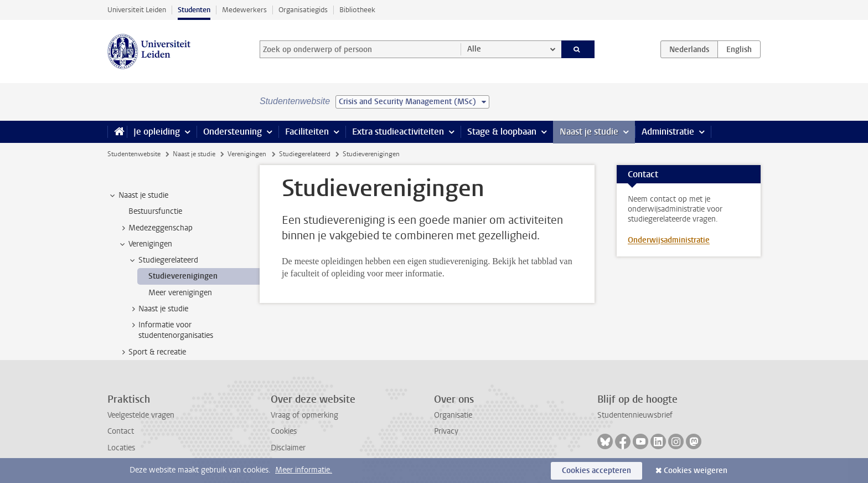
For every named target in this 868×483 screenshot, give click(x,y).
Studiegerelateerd (305, 154)
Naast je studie (589, 132)
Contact (121, 431)
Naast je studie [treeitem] (138, 196)
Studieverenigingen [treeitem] (183, 276)
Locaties (121, 448)
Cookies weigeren (696, 471)
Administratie (668, 132)
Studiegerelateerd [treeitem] (163, 260)
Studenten (194, 10)
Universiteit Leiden (137, 10)
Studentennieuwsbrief (635, 415)
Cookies (284, 431)
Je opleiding (157, 132)
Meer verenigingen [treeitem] (180, 293)
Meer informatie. (304, 470)
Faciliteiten (307, 132)
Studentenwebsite (134, 154)
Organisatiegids (303, 10)
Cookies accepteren (596, 471)
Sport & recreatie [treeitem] (152, 352)
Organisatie (453, 415)
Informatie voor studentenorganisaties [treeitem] (170, 330)
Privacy (446, 431)
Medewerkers (244, 10)
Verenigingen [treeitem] (145, 244)
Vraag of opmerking (304, 415)
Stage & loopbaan (502, 132)
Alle (474, 49)
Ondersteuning (232, 132)
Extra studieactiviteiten (398, 132)
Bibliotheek (357, 10)
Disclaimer (288, 448)
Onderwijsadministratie (669, 240)
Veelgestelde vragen (141, 415)
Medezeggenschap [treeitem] (155, 228)
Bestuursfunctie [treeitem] (155, 211)
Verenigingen (247, 154)
